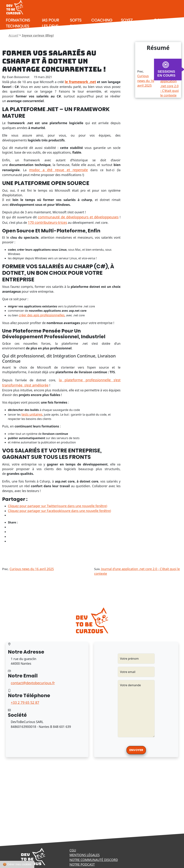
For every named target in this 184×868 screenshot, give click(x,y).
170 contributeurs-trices (47, 222)
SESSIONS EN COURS (166, 73)
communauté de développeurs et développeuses (78, 217)
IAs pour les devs (50, 23)
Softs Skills (76, 23)
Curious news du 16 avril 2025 (146, 81)
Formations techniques (18, 23)
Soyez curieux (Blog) (129, 26)
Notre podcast (82, 864)
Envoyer (136, 750)
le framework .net (80, 82)
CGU (73, 850)
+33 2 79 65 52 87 (25, 702)
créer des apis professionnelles (42, 315)
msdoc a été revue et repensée (58, 170)
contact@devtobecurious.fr (33, 683)
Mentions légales (85, 855)
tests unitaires (32, 414)
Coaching (102, 20)
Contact (163, 20)
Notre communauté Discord (94, 860)
